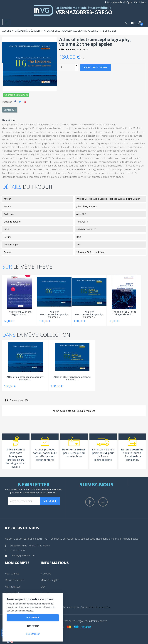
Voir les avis (10, 110)
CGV (43, 587)
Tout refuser (33, 626)
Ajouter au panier (95, 67)
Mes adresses (13, 587)
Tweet (20, 102)
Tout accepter (33, 618)
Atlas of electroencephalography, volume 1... (89, 314)
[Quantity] (67, 67)
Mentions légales (50, 580)
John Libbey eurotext (87, 206)
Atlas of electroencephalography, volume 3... (54, 314)
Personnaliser (33, 634)
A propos (46, 574)
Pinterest (25, 102)
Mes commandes (14, 580)
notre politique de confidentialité (36, 491)
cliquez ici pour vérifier (100, 607)
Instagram (103, 502)
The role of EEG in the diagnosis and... (19, 313)
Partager (15, 102)
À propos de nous (22, 528)
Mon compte (12, 574)
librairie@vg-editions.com (23, 556)
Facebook (90, 502)
